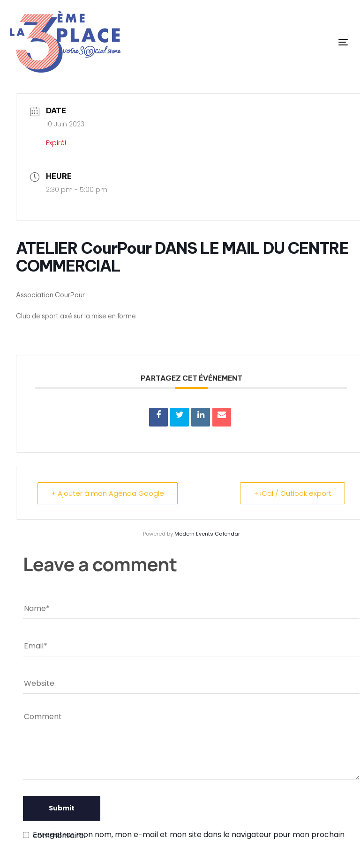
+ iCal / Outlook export (292, 493)
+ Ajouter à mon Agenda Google (108, 493)
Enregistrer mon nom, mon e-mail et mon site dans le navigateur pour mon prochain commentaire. (189, 835)
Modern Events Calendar (207, 534)
